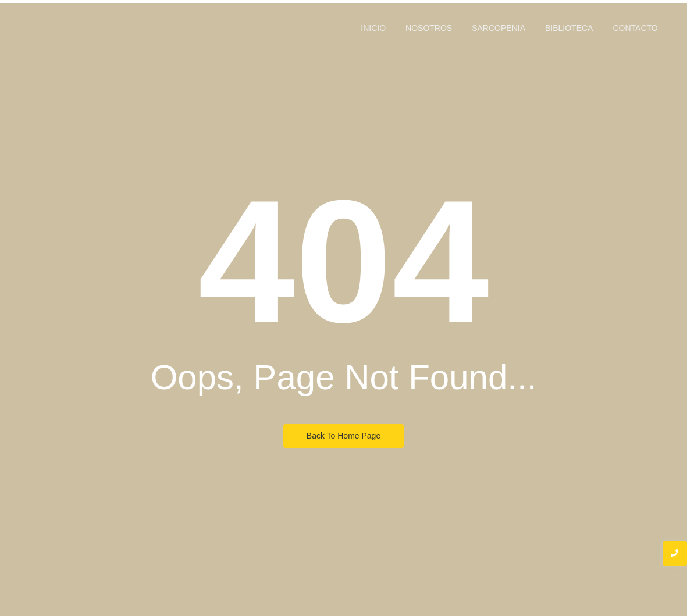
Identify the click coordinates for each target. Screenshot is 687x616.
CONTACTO (635, 28)
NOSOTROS (429, 28)
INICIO (373, 28)
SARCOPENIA (499, 28)
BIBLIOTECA (569, 28)
